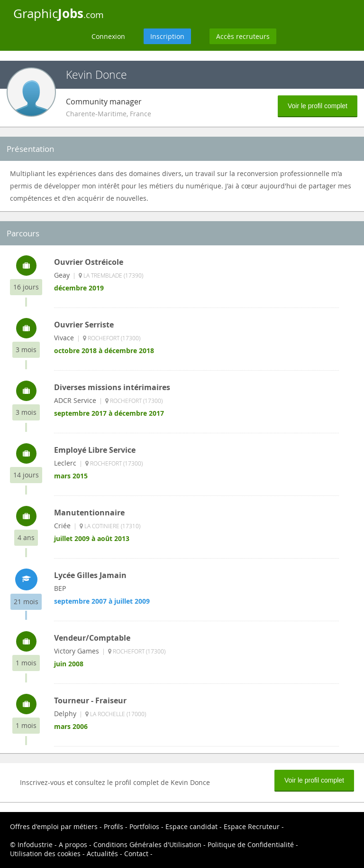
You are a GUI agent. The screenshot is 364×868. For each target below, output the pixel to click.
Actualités (102, 854)
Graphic (59, 13)
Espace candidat (191, 826)
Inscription (167, 36)
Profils (114, 826)
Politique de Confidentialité (251, 845)
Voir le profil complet (318, 106)
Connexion (108, 36)
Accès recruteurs (243, 36)
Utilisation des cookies (45, 854)
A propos (73, 845)
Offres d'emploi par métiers (54, 826)
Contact (136, 854)
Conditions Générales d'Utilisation (147, 845)
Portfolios (144, 826)
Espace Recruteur (252, 826)
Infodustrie (35, 845)
